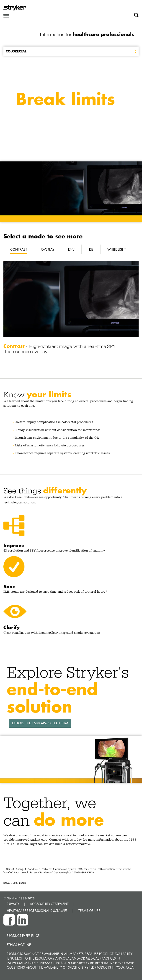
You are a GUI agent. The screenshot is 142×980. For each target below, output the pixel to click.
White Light (117, 249)
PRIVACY (13, 904)
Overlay (48, 249)
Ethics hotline (19, 945)
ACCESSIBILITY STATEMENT (49, 904)
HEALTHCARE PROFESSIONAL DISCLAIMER (37, 911)
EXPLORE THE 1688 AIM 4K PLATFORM (40, 723)
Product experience (23, 936)
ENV (71, 249)
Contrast (19, 249)
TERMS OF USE (89, 911)
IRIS (91, 249)
